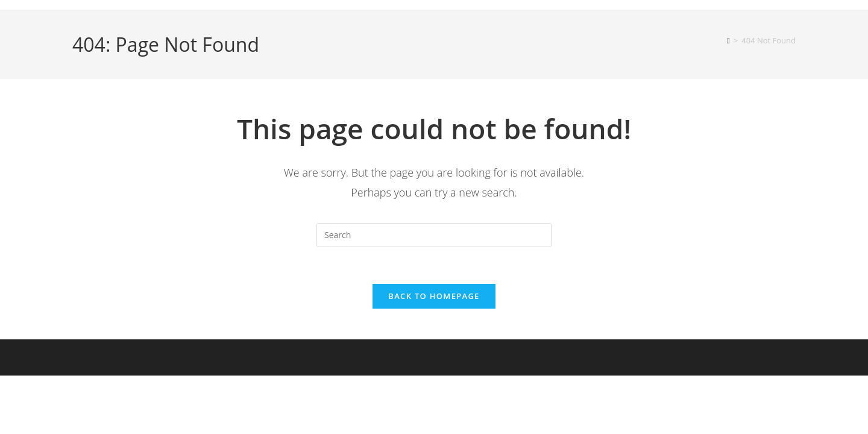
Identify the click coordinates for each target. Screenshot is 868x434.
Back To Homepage (434, 296)
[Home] (728, 40)
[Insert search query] (434, 235)
